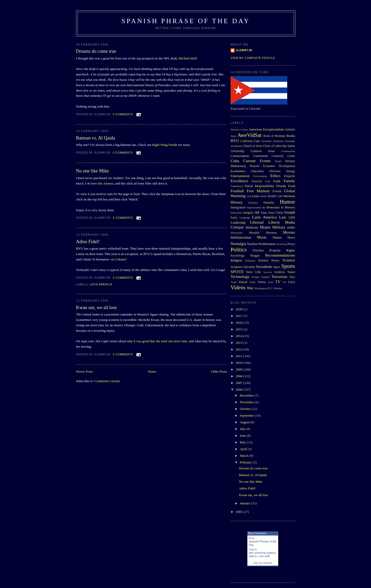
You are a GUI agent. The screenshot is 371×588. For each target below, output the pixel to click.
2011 (239, 356)
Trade (234, 282)
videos (253, 556)
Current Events (257, 161)
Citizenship (237, 151)
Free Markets (258, 191)
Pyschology (238, 256)
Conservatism (240, 156)
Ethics (276, 176)
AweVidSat (249, 135)
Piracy (291, 244)
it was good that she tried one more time (161, 341)
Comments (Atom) (107, 381)
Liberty (274, 222)
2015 (239, 329)
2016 (239, 323)
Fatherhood (237, 186)
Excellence (239, 181)
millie (291, 227)
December (247, 395)
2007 (239, 383)
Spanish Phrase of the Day (186, 21)
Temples (265, 277)
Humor (287, 202)
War (250, 288)
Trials (252, 282)
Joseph (290, 212)
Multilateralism (241, 237)
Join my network (263, 563)
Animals (290, 130)
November (247, 402)
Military (279, 227)
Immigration (238, 208)
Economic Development (279, 166)
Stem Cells (254, 272)
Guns (255, 196)
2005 (239, 512)
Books (291, 136)
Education (258, 171)
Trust (271, 282)
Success (268, 272)
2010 (239, 363)
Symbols (279, 272)
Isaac (264, 213)
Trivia (262, 282)
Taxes (291, 272)
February (246, 462)
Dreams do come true (96, 51)
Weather (278, 288)
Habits (264, 196)
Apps (233, 136)
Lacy (234, 217)
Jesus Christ (276, 213)
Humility (269, 203)
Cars (257, 141)
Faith (277, 181)
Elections (275, 171)
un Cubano (118, 259)
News (291, 237)
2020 (239, 309)
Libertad (257, 222)
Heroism (289, 196)
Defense (290, 161)
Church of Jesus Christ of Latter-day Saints (269, 146)
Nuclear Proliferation (261, 244)
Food (292, 186)
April (244, 449)
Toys (292, 277)
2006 (239, 389)
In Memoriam (271, 208)
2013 (239, 343)
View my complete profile (253, 58)
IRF (257, 212)
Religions (250, 261)
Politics (239, 249)
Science (289, 260)
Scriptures (237, 267)
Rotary (275, 261)
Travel (243, 282)
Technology (240, 277)
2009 (239, 369)
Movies (289, 232)
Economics (238, 171)
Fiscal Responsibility (259, 186)
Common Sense (263, 151)
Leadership (238, 222)
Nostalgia (238, 244)
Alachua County (239, 130)
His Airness (106, 183)
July (243, 429)
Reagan (255, 256)
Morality (254, 233)
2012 (239, 349)
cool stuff (264, 556)
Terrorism (279, 277)
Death (278, 161)
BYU (235, 141)
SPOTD (237, 272)
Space (277, 267)
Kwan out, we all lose (96, 308)
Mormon (271, 233)
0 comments (123, 114)
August (245, 422)
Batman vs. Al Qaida (96, 138)
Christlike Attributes (272, 141)
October (246, 409)
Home (152, 371)
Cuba (235, 161)
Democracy (238, 166)
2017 (239, 316)
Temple (255, 277)
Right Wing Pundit (165, 145)
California (246, 141)
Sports (288, 266)
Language (245, 218)
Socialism (264, 266)
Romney (263, 261)
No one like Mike (92, 171)
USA (292, 282)
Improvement (254, 208)
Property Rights (282, 250)
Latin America (101, 284)
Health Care (275, 196)
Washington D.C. (264, 288)
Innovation (236, 213)
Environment (260, 176)
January (246, 503)
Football (237, 191)
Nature (277, 237)
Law (283, 217)
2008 (239, 376)
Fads (268, 181)
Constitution (260, 156)
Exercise (257, 181)
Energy (291, 171)
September (247, 415)
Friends (277, 191)
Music (262, 237)
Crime (291, 156)
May (243, 442)
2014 (239, 336)
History (237, 202)
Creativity (278, 156)
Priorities (258, 251)
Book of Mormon (274, 136)
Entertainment (240, 176)
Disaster (255, 166)
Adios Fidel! (88, 242)
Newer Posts (84, 371)
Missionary (237, 233)
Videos (238, 287)
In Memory (288, 208)
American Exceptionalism (266, 129)
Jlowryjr (244, 50)
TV (278, 282)
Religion (236, 260)
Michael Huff (188, 58)
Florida (281, 186)
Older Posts (219, 371)
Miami (265, 227)
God (249, 196)
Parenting (282, 244)
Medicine (252, 227)
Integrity (248, 213)
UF (285, 282)
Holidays (253, 203)
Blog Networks (257, 533)
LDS (292, 217)
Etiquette (290, 176)
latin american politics (262, 553)
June (243, 436)
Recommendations (280, 255)
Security (249, 267)
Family (289, 181)
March (245, 456)
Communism (288, 151)
